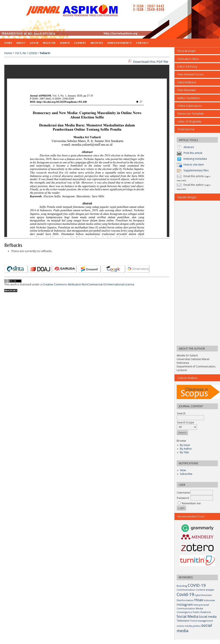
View (183, 470)
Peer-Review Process (190, 74)
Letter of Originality (189, 122)
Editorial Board (187, 82)
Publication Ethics (188, 59)
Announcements (119, 43)
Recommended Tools (191, 516)
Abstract (189, 147)
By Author (186, 449)
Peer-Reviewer (187, 90)
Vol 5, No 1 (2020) (26, 53)
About (21, 43)
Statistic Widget (187, 197)
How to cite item (194, 165)
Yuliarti (45, 53)
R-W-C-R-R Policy (187, 67)
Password (183, 498)
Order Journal (186, 129)
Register (49, 43)
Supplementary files (196, 171)
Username (183, 493)
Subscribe (186, 474)
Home (8, 43)
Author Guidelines (189, 98)
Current (80, 43)
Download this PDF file (151, 62)
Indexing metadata (195, 159)
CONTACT (142, 43)
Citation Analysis (187, 378)
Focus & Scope (186, 51)
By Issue (185, 445)
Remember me (191, 503)
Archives (97, 43)
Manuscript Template (191, 114)
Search (65, 43)
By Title (184, 452)
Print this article (193, 153)
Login (34, 43)
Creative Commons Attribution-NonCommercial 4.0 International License (88, 284)
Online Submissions (189, 106)
